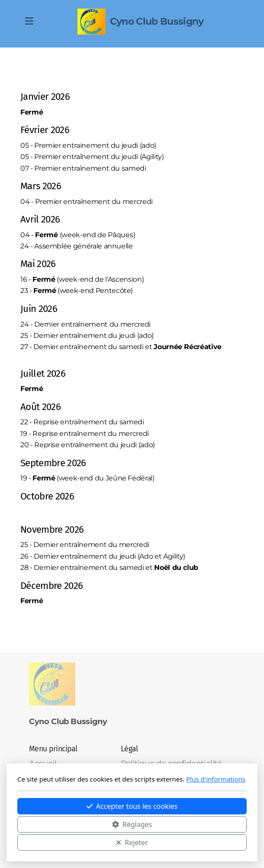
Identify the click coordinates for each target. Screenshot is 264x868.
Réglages (132, 824)
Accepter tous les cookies (132, 806)
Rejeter (132, 843)
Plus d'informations (216, 779)
